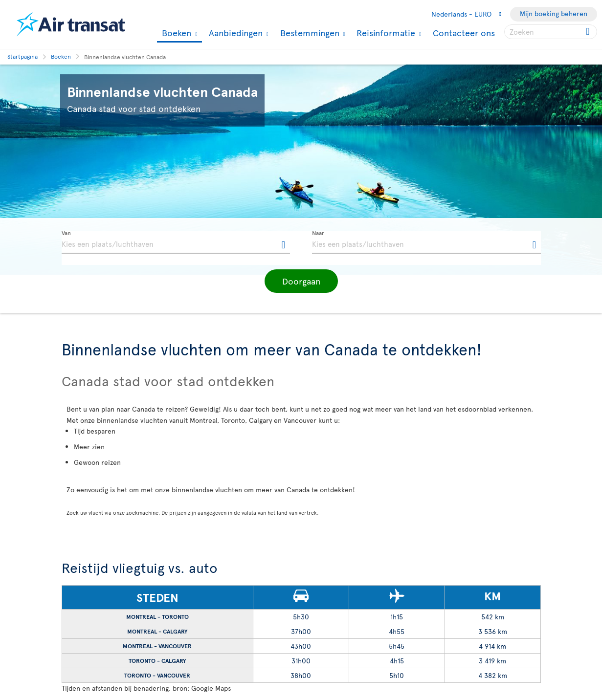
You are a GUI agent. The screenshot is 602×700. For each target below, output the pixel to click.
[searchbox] (551, 32)
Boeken (175, 33)
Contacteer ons (464, 33)
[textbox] (176, 242)
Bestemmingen (309, 33)
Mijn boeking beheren (554, 13)
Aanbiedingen (234, 33)
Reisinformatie (385, 33)
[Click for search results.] (589, 32)
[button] (301, 281)
